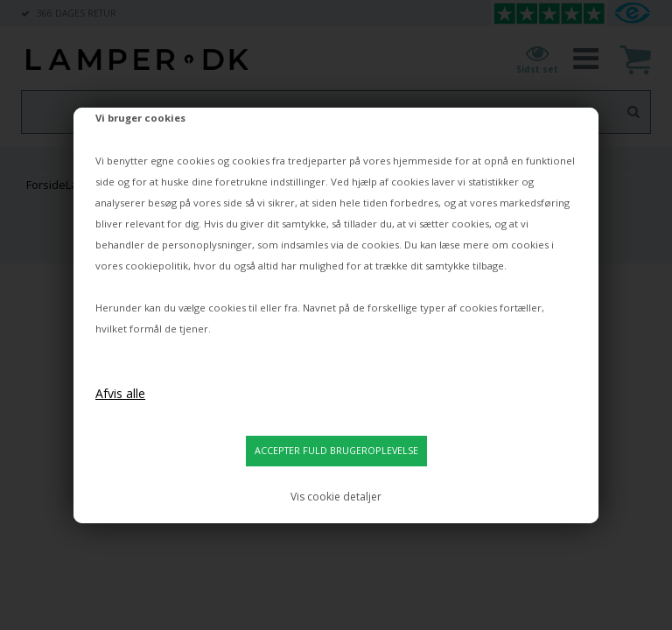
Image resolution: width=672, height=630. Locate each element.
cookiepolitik (157, 266)
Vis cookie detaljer (336, 497)
